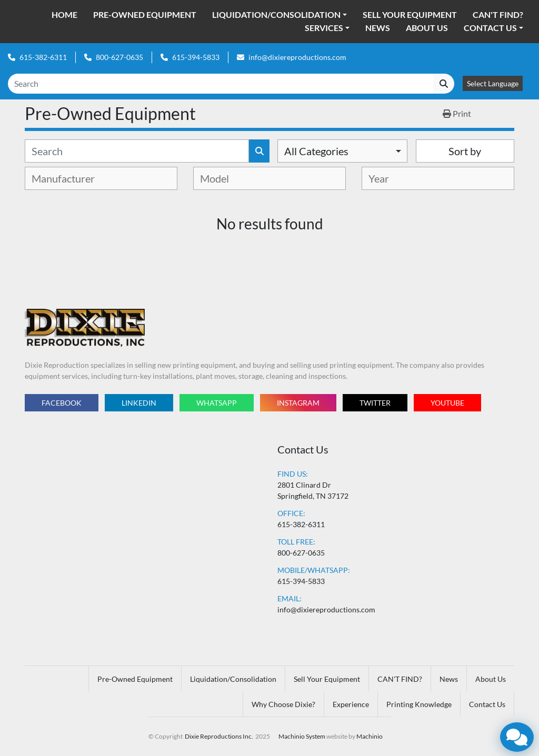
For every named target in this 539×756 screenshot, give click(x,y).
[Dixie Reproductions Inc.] (85, 327)
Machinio (370, 736)
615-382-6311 (43, 57)
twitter (375, 403)
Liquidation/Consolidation (276, 14)
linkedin (139, 403)
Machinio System (302, 736)
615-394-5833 (196, 57)
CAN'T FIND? (498, 14)
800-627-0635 (119, 57)
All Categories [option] (316, 151)
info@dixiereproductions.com (297, 57)
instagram (298, 403)
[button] (280, 15)
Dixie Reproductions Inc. (219, 736)
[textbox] (73, 178)
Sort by (465, 151)
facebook (62, 403)
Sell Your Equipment (410, 14)
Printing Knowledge (419, 704)
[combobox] (342, 151)
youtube (447, 403)
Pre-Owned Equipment (145, 14)
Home (64, 14)
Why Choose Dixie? (283, 704)
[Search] (221, 84)
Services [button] (324, 28)
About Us (427, 28)
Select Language (493, 83)
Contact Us (490, 28)
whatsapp (217, 403)
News (378, 28)
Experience (351, 704)
